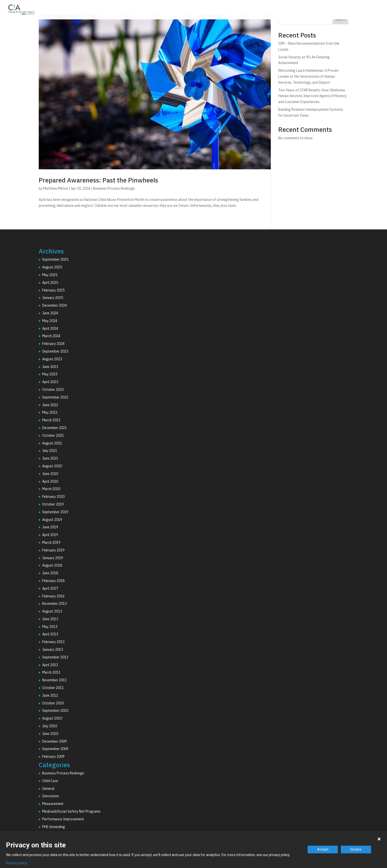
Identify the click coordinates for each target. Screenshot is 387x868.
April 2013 (50, 634)
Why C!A (328, 11)
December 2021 (54, 428)
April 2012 (50, 665)
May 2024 (50, 321)
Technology (298, 11)
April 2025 (50, 283)
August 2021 (52, 443)
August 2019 (52, 520)
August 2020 (52, 466)
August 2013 (52, 611)
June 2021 (50, 458)
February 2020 (53, 497)
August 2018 (52, 565)
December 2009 (54, 741)
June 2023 (50, 367)
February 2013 (53, 642)
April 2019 (50, 535)
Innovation (51, 796)
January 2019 (53, 558)
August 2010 (52, 718)
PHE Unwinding (54, 827)
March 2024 (51, 336)
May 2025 (50, 275)
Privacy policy (17, 863)
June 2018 (50, 573)
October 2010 (53, 703)
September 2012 (55, 657)
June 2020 (50, 474)
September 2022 (55, 397)
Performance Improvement (63, 819)
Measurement (53, 804)
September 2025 (55, 259)
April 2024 (50, 328)
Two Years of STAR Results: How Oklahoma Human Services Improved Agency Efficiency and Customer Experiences (313, 96)
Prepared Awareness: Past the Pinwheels (98, 180)
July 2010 (50, 726)
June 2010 (50, 734)
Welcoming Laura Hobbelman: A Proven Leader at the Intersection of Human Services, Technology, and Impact (308, 76)
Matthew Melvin (56, 188)
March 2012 (51, 672)
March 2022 (51, 420)
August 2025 (52, 267)
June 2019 (50, 527)
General (48, 789)
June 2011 (50, 695)
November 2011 (54, 680)
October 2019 (53, 504)
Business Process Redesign (114, 188)
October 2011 (53, 688)
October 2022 (53, 390)
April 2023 (50, 382)
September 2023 (55, 351)
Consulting (265, 11)
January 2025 (53, 298)
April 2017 (50, 588)
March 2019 (51, 542)
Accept (323, 849)
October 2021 (53, 435)
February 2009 (53, 757)
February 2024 (53, 344)
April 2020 (50, 481)
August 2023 (52, 359)
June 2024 (50, 313)
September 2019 (55, 512)
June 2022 (50, 405)
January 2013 (53, 650)
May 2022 (50, 412)
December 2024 (54, 305)
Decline (356, 849)
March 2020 (51, 489)
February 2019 (53, 550)
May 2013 (50, 627)
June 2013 (50, 619)
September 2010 (55, 711)
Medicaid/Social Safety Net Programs (71, 811)
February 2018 (53, 581)
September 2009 (55, 749)
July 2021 (50, 451)
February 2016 (53, 596)
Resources (356, 11)
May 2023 (50, 374)
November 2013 (54, 604)
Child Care (50, 781)
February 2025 (53, 290)
